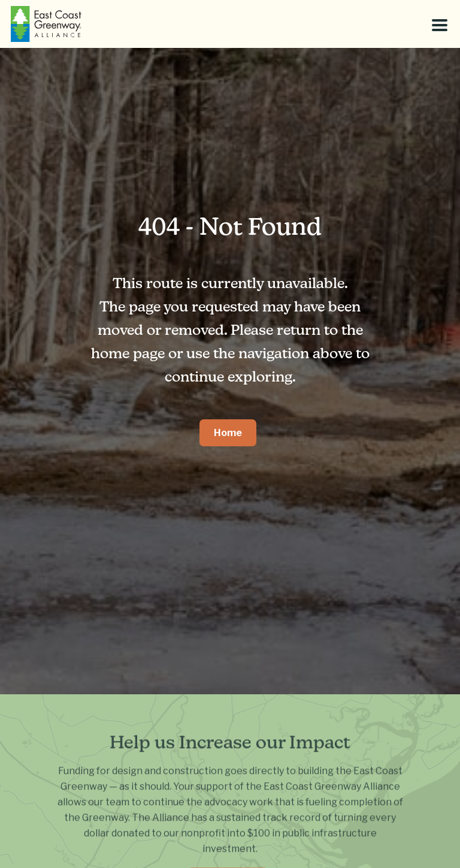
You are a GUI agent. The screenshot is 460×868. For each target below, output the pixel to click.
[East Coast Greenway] (46, 24)
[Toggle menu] (440, 25)
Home (228, 433)
